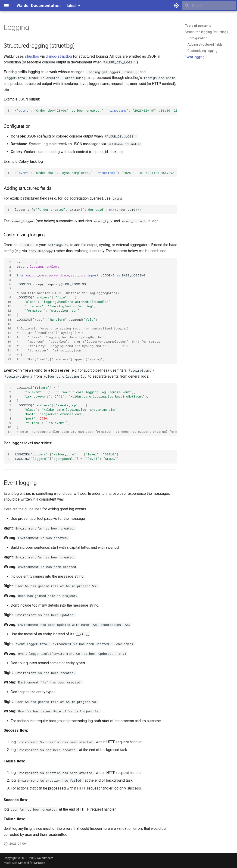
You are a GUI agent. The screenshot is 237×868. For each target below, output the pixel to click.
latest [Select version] (72, 6)
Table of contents (198, 26)
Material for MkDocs (32, 863)
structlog (32, 56)
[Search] (209, 6)
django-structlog (59, 56)
